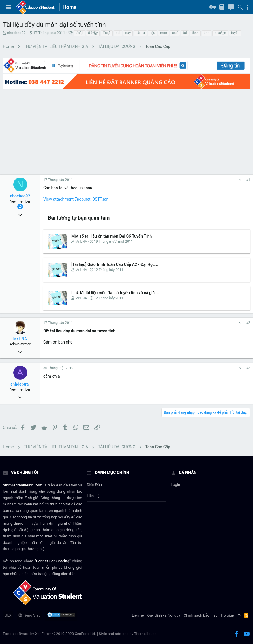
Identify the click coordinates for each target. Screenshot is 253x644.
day (128, 33)
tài (185, 33)
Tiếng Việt (29, 615)
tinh (207, 33)
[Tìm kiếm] (240, 7)
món (164, 33)
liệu (152, 33)
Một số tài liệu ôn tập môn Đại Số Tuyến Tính (111, 236)
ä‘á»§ (107, 33)
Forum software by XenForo (49, 634)
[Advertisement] (126, 131)
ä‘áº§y (93, 33)
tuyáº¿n (220, 33)
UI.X (8, 615)
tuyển (235, 33)
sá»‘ (175, 33)
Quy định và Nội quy (164, 615)
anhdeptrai (20, 384)
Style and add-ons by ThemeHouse (128, 634)
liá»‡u (140, 33)
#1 (248, 180)
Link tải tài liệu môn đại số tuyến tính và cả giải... (115, 293)
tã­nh (195, 33)
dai (118, 33)
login (175, 485)
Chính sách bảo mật (200, 615)
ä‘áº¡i (79, 33)
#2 (248, 323)
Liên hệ (93, 496)
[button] (9, 7)
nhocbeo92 (16, 33)
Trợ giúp (227, 615)
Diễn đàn (94, 485)
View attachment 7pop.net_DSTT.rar (75, 199)
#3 (248, 368)
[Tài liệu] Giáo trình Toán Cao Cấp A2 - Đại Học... (115, 264)
